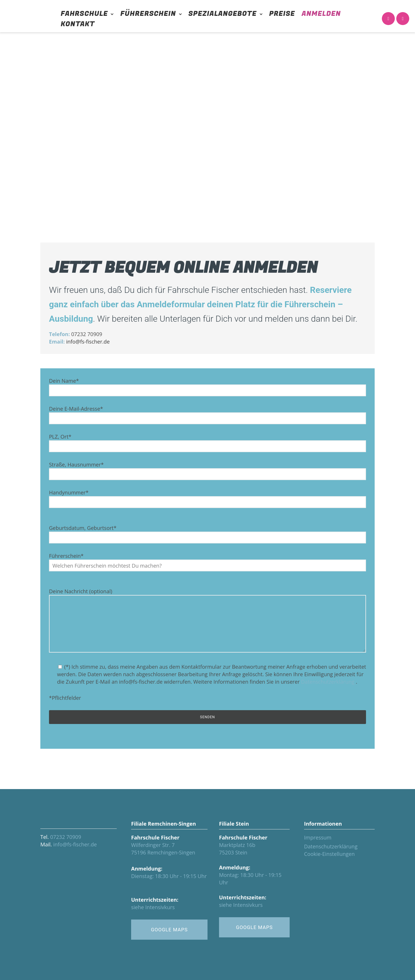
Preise (282, 14)
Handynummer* (207, 498)
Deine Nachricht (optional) (207, 621)
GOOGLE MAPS (169, 930)
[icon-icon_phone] (388, 19)
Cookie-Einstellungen (329, 854)
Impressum (318, 837)
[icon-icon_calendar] (403, 19)
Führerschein (148, 14)
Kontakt (78, 24)
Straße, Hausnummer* (207, 471)
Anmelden (321, 14)
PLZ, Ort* (207, 443)
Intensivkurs (160, 907)
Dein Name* (207, 387)
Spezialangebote (223, 14)
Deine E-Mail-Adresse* (207, 415)
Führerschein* (207, 562)
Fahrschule (84, 14)
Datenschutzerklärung (328, 682)
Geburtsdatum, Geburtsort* (207, 534)
